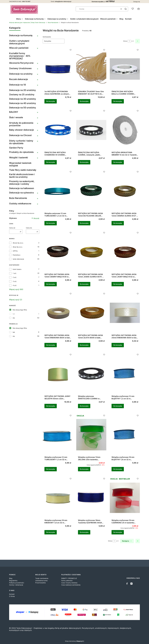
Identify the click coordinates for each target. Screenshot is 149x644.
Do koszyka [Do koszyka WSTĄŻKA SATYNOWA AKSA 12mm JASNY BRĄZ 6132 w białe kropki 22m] (118, 284)
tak (14, 314)
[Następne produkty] (127, 541)
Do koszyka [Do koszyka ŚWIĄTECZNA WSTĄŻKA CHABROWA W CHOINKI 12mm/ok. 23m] (51, 162)
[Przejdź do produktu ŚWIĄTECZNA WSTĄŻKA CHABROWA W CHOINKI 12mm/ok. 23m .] (58, 130)
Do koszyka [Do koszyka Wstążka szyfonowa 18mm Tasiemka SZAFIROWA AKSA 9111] (84, 532)
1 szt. (15, 273)
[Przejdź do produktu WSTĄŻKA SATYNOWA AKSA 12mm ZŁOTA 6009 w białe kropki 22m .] (91, 313)
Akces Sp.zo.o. (18, 243)
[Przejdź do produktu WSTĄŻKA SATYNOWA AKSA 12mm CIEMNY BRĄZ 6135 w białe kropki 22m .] (58, 252)
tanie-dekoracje (18, 259)
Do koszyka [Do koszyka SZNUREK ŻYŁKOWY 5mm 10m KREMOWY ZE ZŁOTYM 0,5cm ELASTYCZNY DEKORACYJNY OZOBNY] (84, 101)
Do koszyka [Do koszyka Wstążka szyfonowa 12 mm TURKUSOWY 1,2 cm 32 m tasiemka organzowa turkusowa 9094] (51, 469)
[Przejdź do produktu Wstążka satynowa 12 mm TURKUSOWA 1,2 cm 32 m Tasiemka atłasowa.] (58, 191)
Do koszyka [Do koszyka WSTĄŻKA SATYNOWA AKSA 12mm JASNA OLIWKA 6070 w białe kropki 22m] (84, 284)
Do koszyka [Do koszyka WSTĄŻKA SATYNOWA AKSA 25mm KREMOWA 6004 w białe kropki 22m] (118, 345)
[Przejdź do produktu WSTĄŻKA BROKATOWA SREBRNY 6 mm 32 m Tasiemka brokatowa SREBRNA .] (125, 130)
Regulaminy (13, 580)
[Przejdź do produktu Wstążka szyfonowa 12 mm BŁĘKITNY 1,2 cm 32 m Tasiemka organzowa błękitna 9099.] (125, 374)
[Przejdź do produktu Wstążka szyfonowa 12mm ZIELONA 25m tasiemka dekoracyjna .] (91, 435)
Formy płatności (67, 580)
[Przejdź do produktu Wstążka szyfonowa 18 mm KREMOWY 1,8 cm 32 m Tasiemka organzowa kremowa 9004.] (58, 498)
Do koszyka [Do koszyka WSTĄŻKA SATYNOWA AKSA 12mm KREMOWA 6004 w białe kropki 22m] (51, 345)
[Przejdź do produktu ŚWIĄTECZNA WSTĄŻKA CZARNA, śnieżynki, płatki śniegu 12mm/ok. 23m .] (91, 130)
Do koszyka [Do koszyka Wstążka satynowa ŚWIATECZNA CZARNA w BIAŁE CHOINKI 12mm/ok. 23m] (84, 406)
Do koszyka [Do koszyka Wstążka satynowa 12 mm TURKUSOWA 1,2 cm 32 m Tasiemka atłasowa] (51, 223)
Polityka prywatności (17, 583)
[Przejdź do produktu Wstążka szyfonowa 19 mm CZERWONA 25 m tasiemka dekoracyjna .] (125, 498)
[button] (126, 9)
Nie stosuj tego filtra (20, 310)
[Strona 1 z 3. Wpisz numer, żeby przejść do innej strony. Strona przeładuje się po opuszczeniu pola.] (129, 41)
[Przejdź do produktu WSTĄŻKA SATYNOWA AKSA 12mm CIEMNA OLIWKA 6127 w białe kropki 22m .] (125, 191)
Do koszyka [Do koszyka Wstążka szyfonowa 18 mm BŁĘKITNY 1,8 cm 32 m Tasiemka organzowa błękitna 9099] (118, 469)
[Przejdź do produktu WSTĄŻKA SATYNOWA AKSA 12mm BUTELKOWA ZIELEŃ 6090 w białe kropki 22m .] (91, 191)
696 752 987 (26, 1)
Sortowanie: (47, 37)
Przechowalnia (40, 583)
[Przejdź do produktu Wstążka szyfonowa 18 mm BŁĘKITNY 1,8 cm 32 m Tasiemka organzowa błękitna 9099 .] (125, 435)
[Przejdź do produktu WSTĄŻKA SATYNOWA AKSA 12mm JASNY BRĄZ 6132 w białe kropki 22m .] (125, 252)
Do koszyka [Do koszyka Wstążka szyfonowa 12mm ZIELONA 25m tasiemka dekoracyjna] (84, 469)
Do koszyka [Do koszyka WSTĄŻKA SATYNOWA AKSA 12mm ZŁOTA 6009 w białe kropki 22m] (84, 345)
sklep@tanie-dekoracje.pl (63, 1)
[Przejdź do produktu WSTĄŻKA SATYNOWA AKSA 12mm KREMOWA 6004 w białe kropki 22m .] (58, 313)
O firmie (12, 596)
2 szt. (15, 277)
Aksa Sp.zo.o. (18, 247)
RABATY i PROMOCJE (69, 578)
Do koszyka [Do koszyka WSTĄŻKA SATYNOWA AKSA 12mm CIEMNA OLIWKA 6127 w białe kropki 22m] (118, 223)
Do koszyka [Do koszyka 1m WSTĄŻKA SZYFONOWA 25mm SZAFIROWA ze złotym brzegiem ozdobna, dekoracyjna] (51, 101)
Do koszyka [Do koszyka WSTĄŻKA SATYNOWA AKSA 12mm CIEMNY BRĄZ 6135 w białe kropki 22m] (51, 284)
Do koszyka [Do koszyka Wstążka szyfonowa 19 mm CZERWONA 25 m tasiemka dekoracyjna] (118, 532)
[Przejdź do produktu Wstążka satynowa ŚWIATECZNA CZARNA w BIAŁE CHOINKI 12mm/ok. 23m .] (91, 374)
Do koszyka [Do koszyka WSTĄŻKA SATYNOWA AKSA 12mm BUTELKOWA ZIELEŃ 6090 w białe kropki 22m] (84, 223)
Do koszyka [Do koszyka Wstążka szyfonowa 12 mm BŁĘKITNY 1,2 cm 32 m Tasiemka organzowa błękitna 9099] (118, 406)
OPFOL (15, 251)
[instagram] (131, 584)
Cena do (29, 228)
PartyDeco (17, 255)
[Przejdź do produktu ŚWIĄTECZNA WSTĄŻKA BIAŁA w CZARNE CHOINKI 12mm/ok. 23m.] (125, 69)
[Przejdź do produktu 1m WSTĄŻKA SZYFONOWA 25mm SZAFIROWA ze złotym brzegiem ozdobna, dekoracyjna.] (58, 69)
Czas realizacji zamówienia (71, 585)
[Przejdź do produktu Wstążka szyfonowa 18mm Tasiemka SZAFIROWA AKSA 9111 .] (91, 498)
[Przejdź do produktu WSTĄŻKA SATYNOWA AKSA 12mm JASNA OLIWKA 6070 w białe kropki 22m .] (91, 252)
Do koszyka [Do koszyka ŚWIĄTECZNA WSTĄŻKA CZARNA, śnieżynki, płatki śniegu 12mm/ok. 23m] (84, 162)
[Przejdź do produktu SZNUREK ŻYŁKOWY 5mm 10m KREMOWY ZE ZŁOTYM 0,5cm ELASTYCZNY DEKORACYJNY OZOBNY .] (91, 69)
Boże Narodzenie (53, 23)
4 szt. (15, 285)
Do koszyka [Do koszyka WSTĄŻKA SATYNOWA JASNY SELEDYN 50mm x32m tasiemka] (51, 406)
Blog (11, 578)
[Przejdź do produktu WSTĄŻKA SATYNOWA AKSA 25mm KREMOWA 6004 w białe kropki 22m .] (125, 313)
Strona (125, 41)
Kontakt (12, 594)
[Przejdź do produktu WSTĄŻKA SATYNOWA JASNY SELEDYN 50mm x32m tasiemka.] (58, 374)
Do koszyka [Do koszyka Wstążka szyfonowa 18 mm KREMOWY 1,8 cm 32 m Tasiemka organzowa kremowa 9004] (51, 532)
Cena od (12, 228)
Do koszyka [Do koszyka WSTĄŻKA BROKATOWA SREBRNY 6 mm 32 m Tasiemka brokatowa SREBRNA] (118, 162)
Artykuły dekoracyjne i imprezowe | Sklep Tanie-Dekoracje (27, 23)
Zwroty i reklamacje (16, 585)
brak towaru (17, 269)
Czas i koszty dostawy (69, 583)
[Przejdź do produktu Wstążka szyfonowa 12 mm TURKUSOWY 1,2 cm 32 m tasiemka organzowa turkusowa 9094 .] (58, 435)
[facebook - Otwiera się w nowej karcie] (128, 584)
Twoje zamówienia (42, 578)
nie (14, 318)
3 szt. (15, 281)
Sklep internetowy (74, 641)
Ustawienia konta (41, 580)
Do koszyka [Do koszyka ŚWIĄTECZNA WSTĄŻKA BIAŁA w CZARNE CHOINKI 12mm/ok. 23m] (118, 101)
